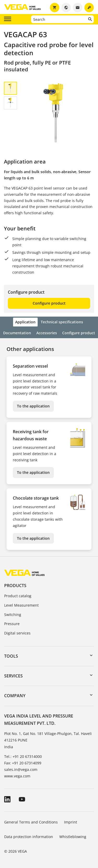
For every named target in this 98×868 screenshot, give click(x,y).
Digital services (17, 633)
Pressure (12, 624)
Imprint (71, 822)
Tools (11, 656)
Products (15, 586)
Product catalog (18, 596)
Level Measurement (21, 605)
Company (15, 696)
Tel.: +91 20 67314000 (23, 756)
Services (13, 676)
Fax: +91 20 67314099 (23, 763)
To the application (33, 406)
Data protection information (29, 837)
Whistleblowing (73, 837)
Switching (13, 615)
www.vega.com (17, 776)
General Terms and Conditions (31, 822)
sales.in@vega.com (21, 769)
